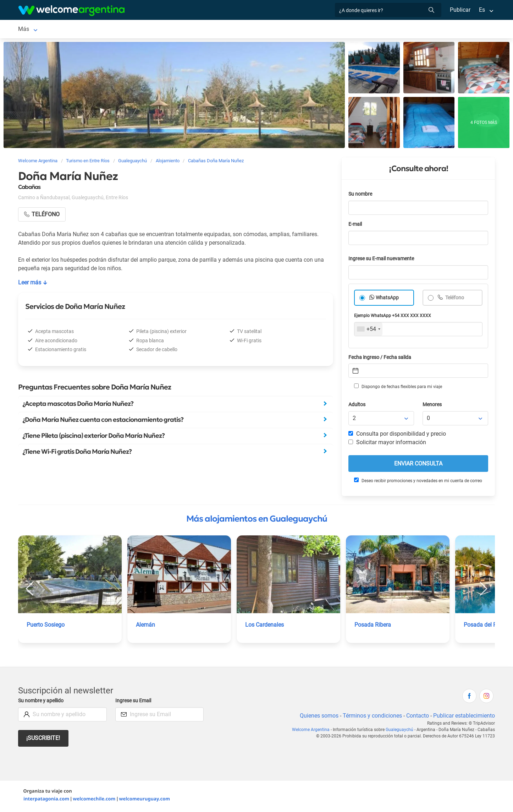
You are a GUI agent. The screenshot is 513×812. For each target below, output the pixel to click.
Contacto (417, 717)
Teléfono (455, 299)
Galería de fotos (321, 30)
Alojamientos (83, 30)
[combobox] (368, 331)
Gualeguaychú (36, 30)
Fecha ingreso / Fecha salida (381, 359)
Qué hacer (234, 30)
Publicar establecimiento (464, 717)
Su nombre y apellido (42, 702)
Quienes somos (317, 717)
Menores (433, 406)
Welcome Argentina (314, 731)
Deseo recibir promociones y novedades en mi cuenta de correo (418, 482)
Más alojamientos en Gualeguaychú (257, 520)
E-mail (356, 226)
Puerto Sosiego (46, 626)
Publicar (460, 10)
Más (408, 30)
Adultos (357, 406)
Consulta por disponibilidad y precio (397, 435)
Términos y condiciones (371, 717)
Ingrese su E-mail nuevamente (383, 260)
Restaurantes (196, 30)
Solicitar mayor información (387, 444)
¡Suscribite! (43, 739)
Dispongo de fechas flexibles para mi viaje (398, 388)
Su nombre (361, 195)
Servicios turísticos (146, 30)
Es (482, 10)
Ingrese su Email (134, 702)
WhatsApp (387, 299)
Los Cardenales (265, 626)
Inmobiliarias (271, 30)
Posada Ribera (373, 626)
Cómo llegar (378, 30)
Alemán (146, 626)
